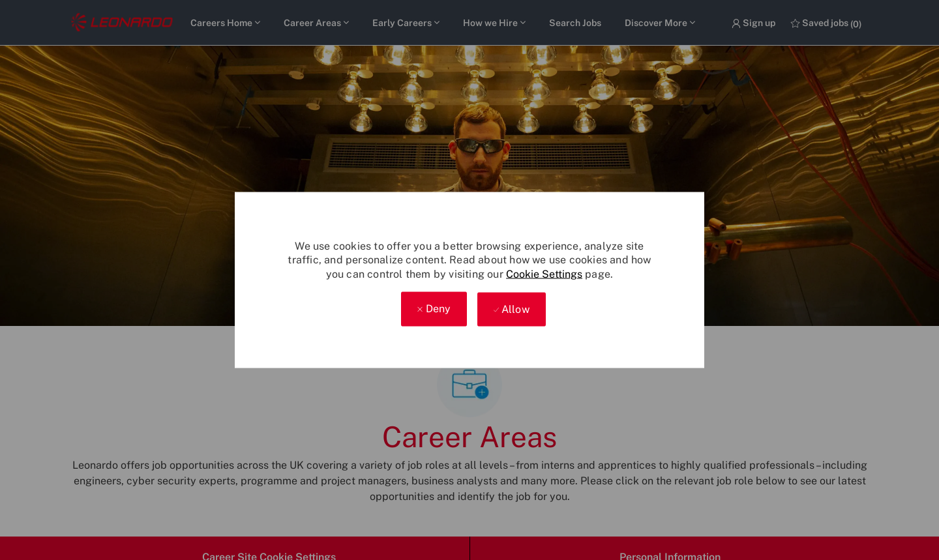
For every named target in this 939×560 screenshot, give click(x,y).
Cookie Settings (544, 274)
